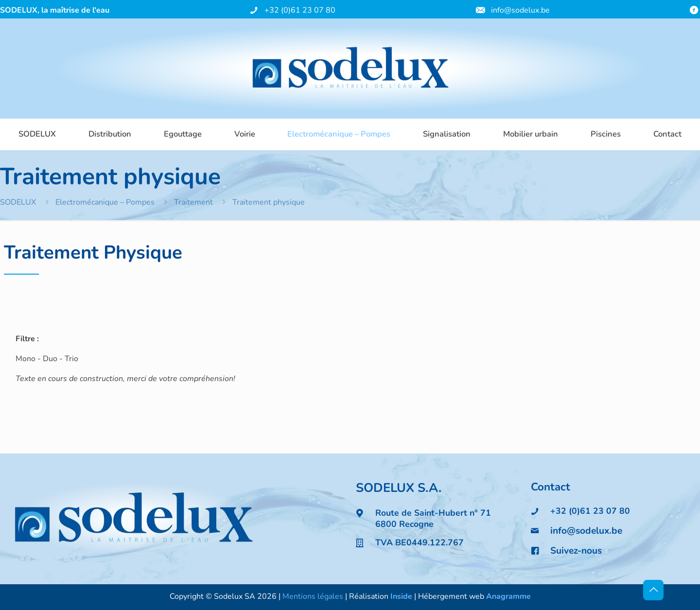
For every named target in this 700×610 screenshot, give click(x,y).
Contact (551, 487)
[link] (133, 519)
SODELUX (18, 202)
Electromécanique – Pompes (105, 202)
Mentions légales (313, 596)
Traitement (193, 202)
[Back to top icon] (653, 590)
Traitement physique (269, 202)
